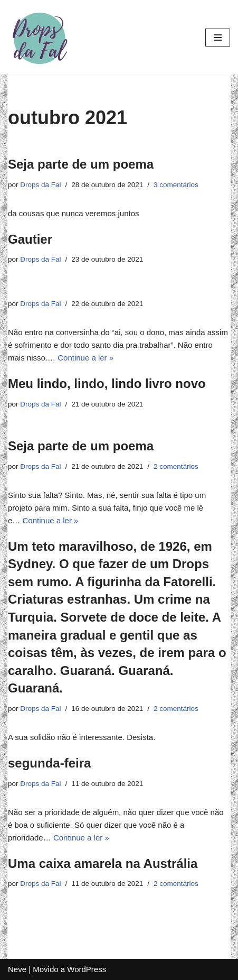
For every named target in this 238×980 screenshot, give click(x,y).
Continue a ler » (85, 358)
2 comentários (176, 466)
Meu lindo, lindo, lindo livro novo (107, 383)
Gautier (30, 239)
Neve (17, 969)
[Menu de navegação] (218, 38)
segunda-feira (49, 763)
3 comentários (176, 185)
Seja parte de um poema (81, 164)
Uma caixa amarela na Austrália (103, 863)
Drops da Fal (40, 185)
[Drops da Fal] (40, 37)
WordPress (87, 969)
